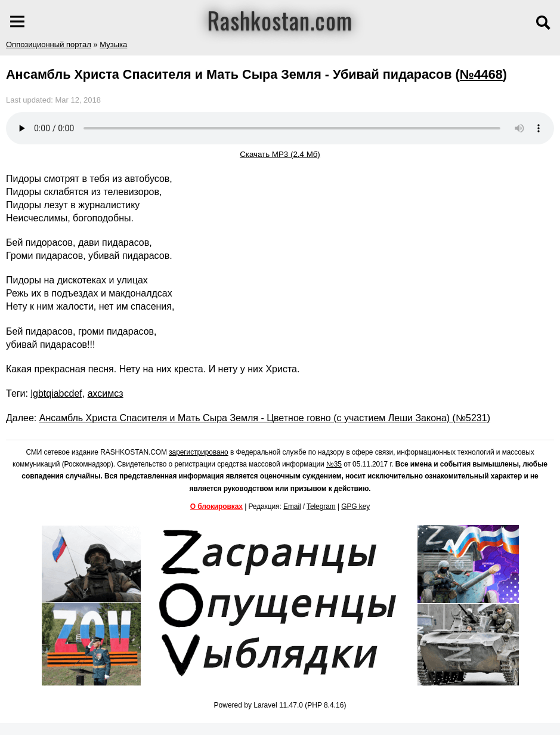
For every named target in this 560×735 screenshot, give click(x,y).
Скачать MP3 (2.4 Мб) (280, 154)
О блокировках (216, 507)
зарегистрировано (199, 452)
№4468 (481, 74)
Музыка (113, 44)
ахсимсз (106, 393)
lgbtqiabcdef (56, 393)
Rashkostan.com (280, 20)
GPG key (355, 507)
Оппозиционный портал (49, 44)
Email (292, 507)
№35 (334, 464)
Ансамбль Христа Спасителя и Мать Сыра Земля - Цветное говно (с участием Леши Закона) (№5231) (265, 418)
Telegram (321, 507)
